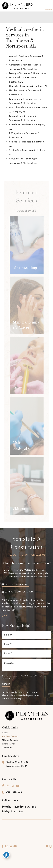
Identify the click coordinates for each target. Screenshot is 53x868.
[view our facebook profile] (3, 786)
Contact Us (7, 748)
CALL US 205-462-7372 (15, 585)
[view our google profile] (13, 786)
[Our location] (51, 846)
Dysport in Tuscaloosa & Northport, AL (28, 86)
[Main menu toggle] (49, 6)
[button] (26, 211)
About (5, 733)
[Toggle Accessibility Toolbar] (6, 855)
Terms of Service (16, 679)
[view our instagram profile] (8, 786)
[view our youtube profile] (18, 786)
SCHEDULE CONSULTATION (17, 592)
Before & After (8, 744)
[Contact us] (47, 846)
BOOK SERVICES (26, 211)
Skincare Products (10, 740)
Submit (6, 684)
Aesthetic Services (10, 737)
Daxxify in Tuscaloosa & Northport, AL (28, 73)
